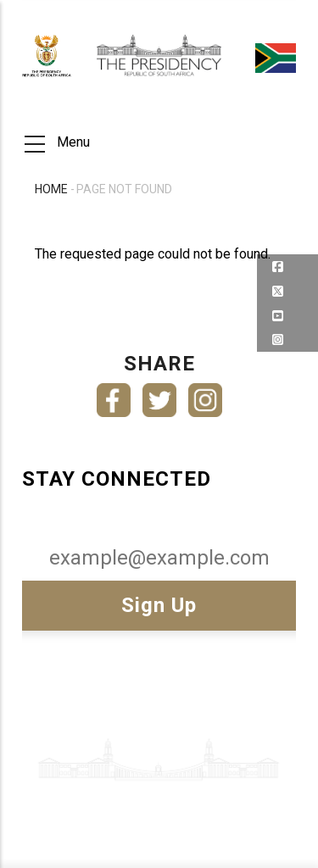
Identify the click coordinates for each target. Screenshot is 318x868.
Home (51, 189)
